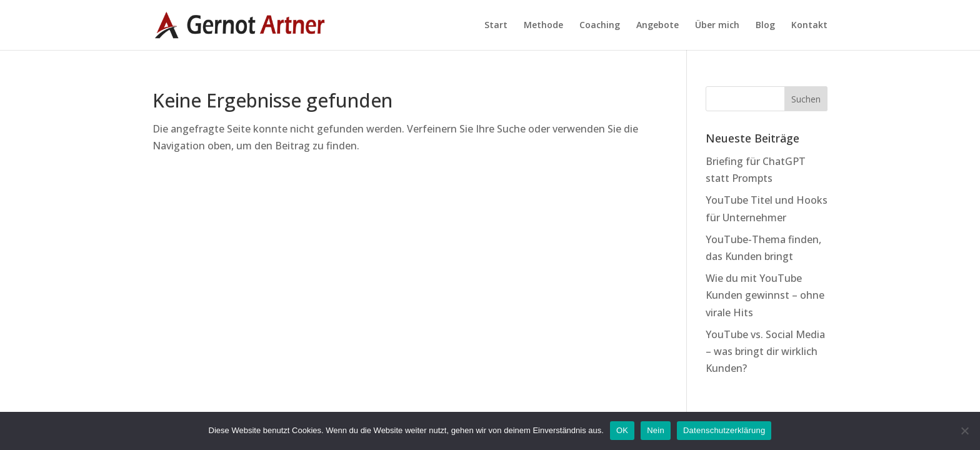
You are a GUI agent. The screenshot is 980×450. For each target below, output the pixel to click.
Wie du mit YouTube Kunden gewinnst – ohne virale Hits (765, 295)
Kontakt (809, 26)
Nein (656, 430)
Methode (543, 26)
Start (496, 26)
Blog (765, 26)
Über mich (717, 26)
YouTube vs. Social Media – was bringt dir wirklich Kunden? (765, 351)
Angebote (657, 26)
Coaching (600, 26)
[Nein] (964, 431)
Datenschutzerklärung (724, 430)
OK (622, 430)
